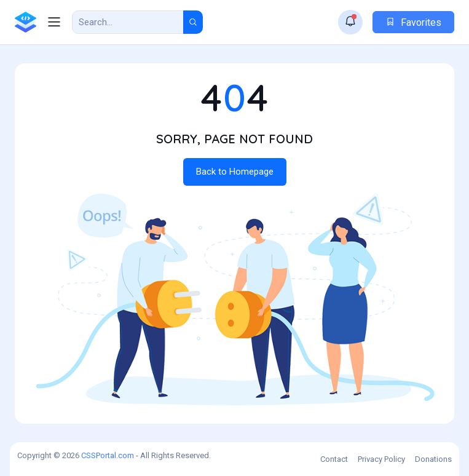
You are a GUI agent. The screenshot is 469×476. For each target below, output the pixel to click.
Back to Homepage (235, 172)
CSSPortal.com (108, 455)
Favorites (413, 22)
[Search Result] (128, 22)
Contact (334, 459)
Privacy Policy (381, 459)
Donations (433, 459)
